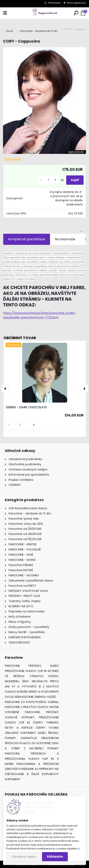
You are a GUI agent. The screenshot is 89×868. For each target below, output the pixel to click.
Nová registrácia (76, 3)
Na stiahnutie (65, 239)
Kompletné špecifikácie (26, 239)
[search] (76, 13)
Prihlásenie (54, 3)
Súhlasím (55, 857)
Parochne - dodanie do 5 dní (39, 31)
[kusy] (48, 180)
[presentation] (5, 389)
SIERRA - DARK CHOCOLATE (26, 407)
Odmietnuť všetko (24, 857)
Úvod (9, 31)
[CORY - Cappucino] (44, 101)
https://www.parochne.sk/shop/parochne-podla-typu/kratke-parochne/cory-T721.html (39, 315)
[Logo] (44, 13)
